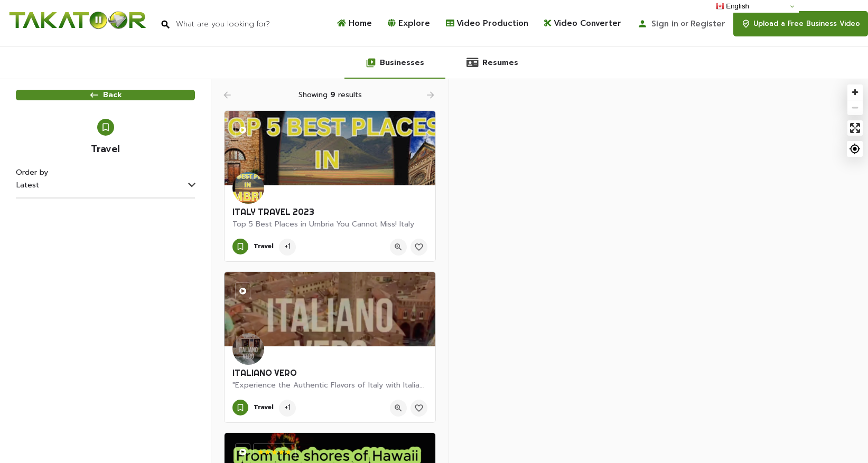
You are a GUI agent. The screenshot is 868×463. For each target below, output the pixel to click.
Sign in (665, 24)
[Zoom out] (855, 107)
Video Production (487, 23)
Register (708, 24)
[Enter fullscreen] (855, 128)
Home (354, 23)
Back (105, 105)
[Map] (659, 271)
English (732, 6)
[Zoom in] (855, 92)
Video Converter (583, 23)
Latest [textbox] (28, 209)
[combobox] (105, 210)
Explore (409, 23)
